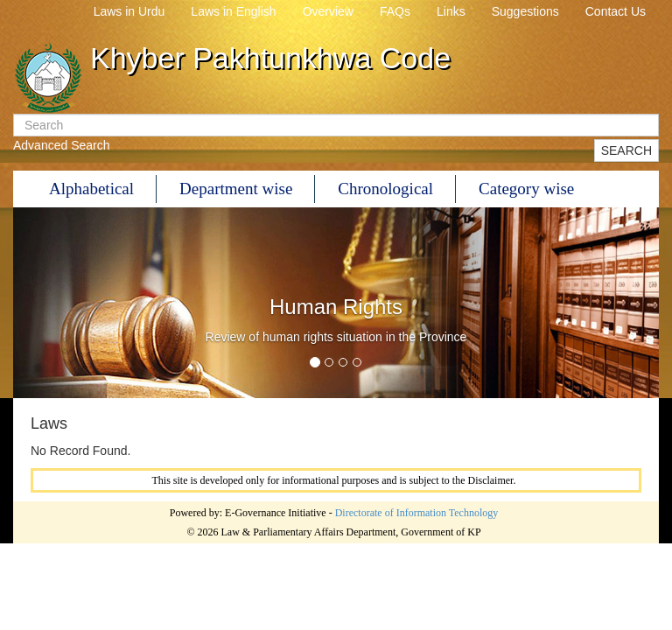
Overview (328, 11)
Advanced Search (62, 145)
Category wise (526, 189)
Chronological (385, 189)
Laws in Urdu (129, 11)
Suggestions (525, 11)
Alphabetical (91, 189)
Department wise (236, 189)
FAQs (395, 11)
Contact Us (616, 11)
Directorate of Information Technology (417, 513)
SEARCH (626, 150)
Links (451, 11)
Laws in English (233, 11)
